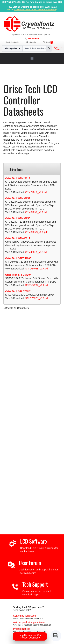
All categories (12, 48)
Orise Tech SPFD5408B (18, 258)
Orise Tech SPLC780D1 (18, 291)
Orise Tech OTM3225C (18, 218)
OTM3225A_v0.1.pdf (36, 212)
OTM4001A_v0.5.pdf (36, 252)
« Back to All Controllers (16, 308)
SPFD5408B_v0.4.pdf (37, 269)
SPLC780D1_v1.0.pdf (37, 298)
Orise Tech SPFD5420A (18, 275)
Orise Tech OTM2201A (18, 178)
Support (21, 75)
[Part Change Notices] (22, 629)
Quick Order (12, 42)
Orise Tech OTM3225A (18, 198)
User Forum (30, 563)
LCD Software (33, 541)
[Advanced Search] (25, 616)
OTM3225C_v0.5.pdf (36, 232)
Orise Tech (15, 78)
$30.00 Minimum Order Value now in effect (35, 9)
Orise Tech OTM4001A (18, 238)
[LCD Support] (29, 622)
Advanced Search (58, 48)
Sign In (33, 42)
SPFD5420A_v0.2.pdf (37, 285)
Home (11, 75)
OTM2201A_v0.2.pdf (36, 192)
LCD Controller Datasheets (42, 75)
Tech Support (35, 584)
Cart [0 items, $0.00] (48, 42)
